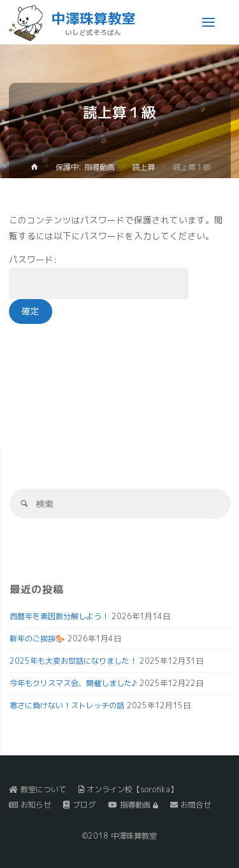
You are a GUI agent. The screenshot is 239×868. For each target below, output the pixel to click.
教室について (38, 789)
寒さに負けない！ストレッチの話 (67, 705)
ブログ (79, 805)
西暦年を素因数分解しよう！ (59, 616)
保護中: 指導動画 (85, 167)
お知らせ (30, 805)
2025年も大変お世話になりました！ (73, 661)
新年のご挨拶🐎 (37, 639)
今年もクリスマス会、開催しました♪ (73, 683)
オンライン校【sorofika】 (128, 789)
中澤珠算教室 (94, 18)
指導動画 (133, 805)
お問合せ (191, 805)
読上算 (143, 167)
